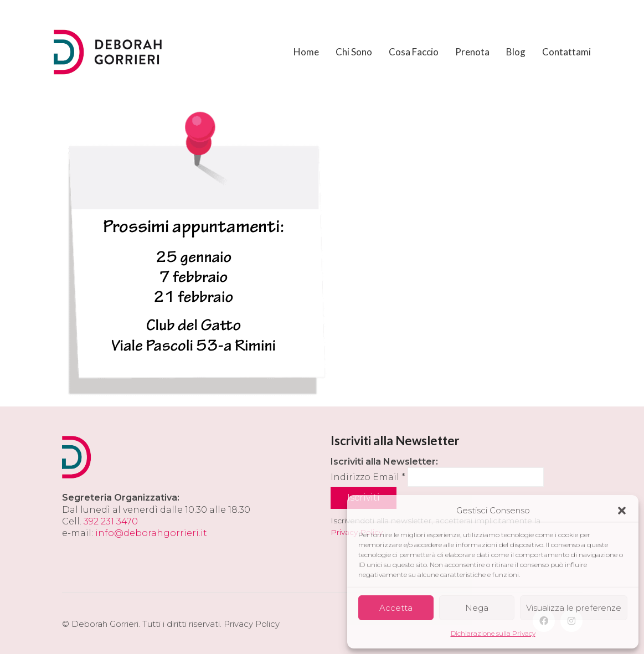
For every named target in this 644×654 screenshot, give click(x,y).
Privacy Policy (252, 624)
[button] (622, 511)
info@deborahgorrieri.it (151, 533)
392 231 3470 (111, 521)
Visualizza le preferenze (574, 608)
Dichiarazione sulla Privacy (493, 633)
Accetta (396, 608)
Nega (477, 608)
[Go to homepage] (109, 52)
